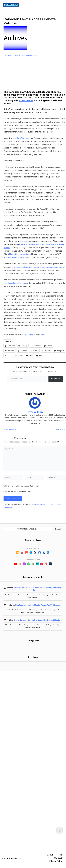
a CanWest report (23, 138)
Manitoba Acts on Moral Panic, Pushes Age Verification (38, 605)
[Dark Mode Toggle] (60, 830)
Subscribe (56, 379)
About (50, 856)
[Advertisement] (21, 75)
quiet (21, 241)
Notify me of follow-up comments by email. (22, 486)
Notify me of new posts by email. (18, 492)
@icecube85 (30, 335)
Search (58, 529)
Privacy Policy (56, 861)
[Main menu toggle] (62, 5)
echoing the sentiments (14, 258)
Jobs (60, 856)
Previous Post (10, 429)
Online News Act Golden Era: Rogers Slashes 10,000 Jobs (37, 620)
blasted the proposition (19, 254)
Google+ (43, 335)
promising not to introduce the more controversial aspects (37, 267)
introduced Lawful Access (15, 283)
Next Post (61, 429)
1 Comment (8, 55)
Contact (58, 859)
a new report (26, 100)
